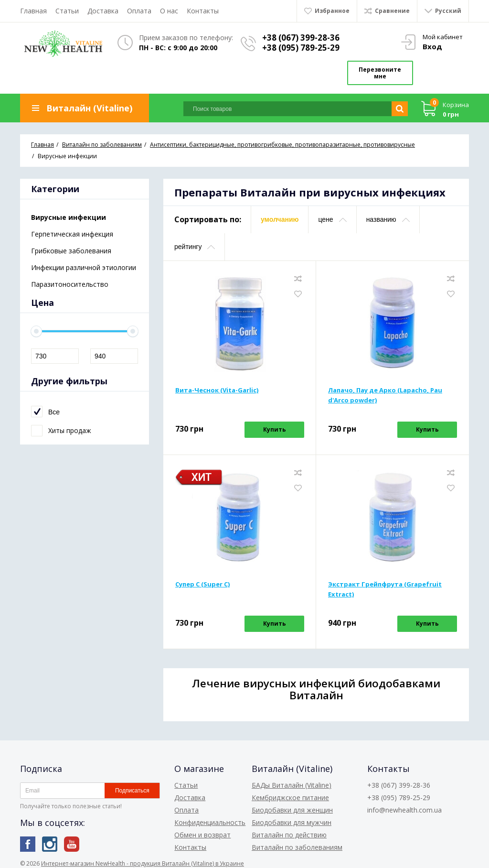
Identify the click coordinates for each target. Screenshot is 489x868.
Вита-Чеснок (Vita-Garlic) (217, 386)
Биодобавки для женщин (292, 805)
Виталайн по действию (289, 830)
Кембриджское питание (290, 793)
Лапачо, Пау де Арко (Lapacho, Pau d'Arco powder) (385, 391)
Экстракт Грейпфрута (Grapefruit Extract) (385, 585)
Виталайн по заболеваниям (297, 842)
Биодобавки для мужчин (292, 818)
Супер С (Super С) (202, 580)
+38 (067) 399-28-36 (303, 38)
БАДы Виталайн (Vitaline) (292, 780)
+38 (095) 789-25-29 (303, 48)
